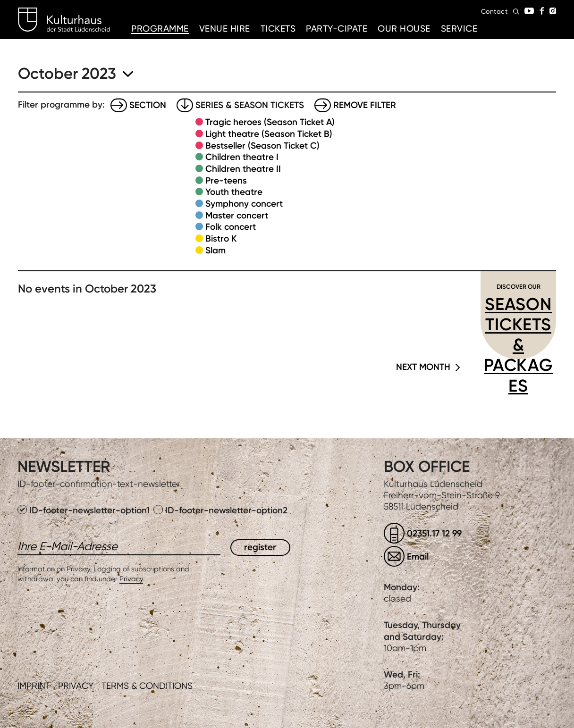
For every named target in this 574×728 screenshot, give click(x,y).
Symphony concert (244, 204)
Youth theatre (234, 192)
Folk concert (231, 227)
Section (148, 105)
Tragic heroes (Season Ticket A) (270, 122)
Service (459, 29)
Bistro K (221, 238)
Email (418, 556)
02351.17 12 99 (434, 533)
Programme (160, 29)
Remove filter (365, 105)
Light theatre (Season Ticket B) (269, 134)
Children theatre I (242, 157)
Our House (404, 29)
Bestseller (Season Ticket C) (262, 146)
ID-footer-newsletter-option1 (85, 510)
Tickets (278, 29)
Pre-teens (226, 180)
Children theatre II (243, 169)
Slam (215, 250)
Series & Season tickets (250, 105)
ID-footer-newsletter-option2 (220, 510)
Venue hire (225, 29)
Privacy (131, 579)
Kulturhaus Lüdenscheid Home (64, 20)
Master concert (237, 215)
